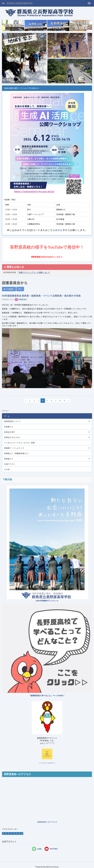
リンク (61, 230)
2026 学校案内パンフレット (47, 601)
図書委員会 (21, 299)
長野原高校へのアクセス (47, 822)
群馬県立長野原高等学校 (20, 3)
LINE (39, 849)
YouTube (51, 849)
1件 (20, 289)
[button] (9, 58)
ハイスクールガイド (47, 763)
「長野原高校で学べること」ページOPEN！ (47, 695)
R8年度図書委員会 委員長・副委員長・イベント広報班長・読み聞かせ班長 (41, 296)
